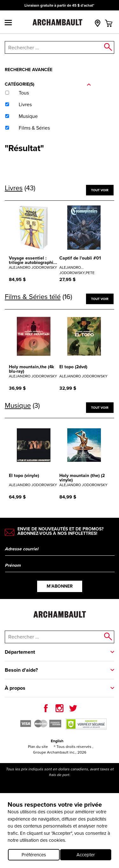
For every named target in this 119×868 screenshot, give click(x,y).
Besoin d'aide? (21, 670)
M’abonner (60, 586)
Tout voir (100, 190)
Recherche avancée (29, 70)
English (57, 741)
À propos (15, 688)
